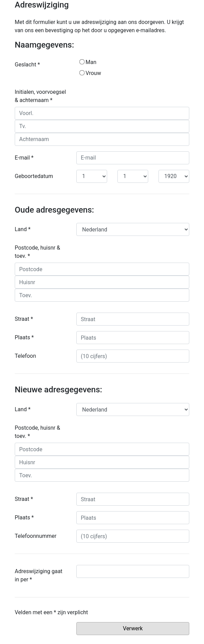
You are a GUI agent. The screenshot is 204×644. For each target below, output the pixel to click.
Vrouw (90, 73)
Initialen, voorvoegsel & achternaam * (40, 96)
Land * (23, 229)
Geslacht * (27, 65)
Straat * (24, 319)
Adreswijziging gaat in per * (39, 575)
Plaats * (24, 337)
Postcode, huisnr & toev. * (37, 252)
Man (88, 62)
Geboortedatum (34, 176)
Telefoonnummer (36, 536)
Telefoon (25, 356)
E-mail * (24, 158)
